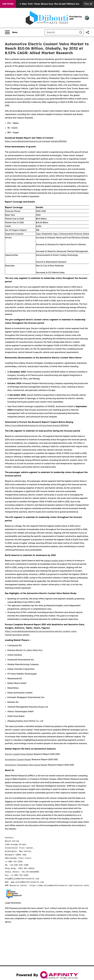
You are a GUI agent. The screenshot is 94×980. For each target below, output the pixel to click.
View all (88, 4)
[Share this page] (87, 32)
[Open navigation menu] (11, 32)
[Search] (61, 32)
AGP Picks (8, 4)
